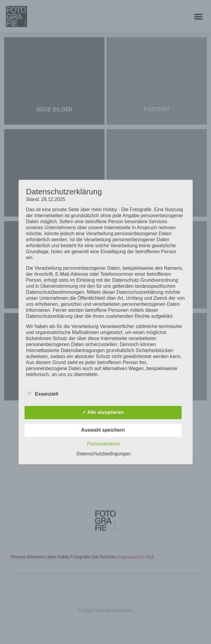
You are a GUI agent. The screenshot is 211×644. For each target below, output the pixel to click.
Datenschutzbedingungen (104, 454)
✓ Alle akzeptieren (103, 413)
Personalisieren (104, 444)
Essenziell (42, 393)
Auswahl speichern (103, 430)
